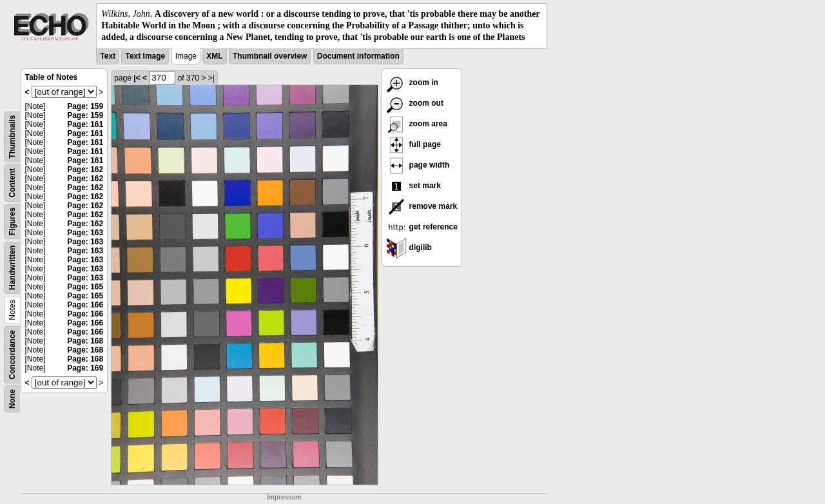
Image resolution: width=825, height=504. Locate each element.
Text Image (145, 56)
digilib (409, 247)
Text (108, 56)
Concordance (12, 355)
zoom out (415, 103)
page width (418, 165)
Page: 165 (85, 287)
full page (413, 144)
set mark (413, 186)
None (12, 399)
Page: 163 (85, 233)
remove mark (422, 206)
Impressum (284, 497)
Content (12, 183)
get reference (422, 227)
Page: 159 (85, 106)
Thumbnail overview (270, 56)
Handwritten (12, 267)
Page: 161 (85, 124)
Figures (12, 221)
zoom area (417, 124)
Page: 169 (85, 368)
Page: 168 (85, 341)
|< (137, 78)
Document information (358, 56)
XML (214, 56)
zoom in (412, 82)
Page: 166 (85, 305)
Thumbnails (12, 136)
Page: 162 (85, 170)
